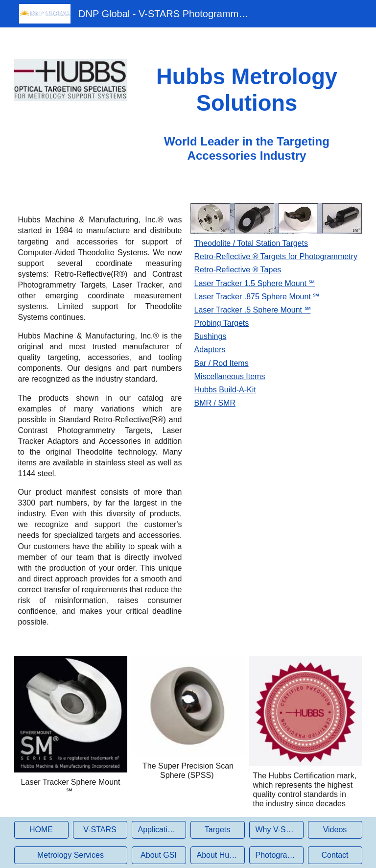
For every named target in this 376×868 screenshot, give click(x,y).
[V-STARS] (100, 830)
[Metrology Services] (71, 855)
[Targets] (218, 830)
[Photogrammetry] (276, 855)
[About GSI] (159, 855)
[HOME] (41, 830)
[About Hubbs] (218, 855)
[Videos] (335, 830)
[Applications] (159, 830)
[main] (247, 90)
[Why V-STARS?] (276, 830)
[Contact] (335, 855)
